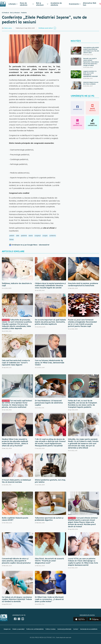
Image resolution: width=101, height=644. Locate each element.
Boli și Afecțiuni (15, 13)
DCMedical (5, 13)
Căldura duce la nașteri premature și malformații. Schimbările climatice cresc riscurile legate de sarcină (50, 286)
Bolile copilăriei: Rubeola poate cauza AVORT (15, 519)
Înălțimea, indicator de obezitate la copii (17, 284)
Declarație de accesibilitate (89, 629)
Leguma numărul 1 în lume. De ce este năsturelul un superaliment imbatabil (90, 74)
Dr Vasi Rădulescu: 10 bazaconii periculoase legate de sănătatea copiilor (49, 403)
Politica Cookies (50, 629)
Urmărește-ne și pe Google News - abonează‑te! (30, 245)
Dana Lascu (8, 28)
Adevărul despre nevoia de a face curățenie (91, 83)
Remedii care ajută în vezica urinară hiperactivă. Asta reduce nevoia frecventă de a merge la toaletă (91, 62)
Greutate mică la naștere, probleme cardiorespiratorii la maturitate (83, 284)
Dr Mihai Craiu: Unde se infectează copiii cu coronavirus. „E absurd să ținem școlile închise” (49, 599)
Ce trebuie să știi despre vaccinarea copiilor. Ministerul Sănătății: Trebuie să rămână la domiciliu (17, 599)
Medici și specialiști (18, 629)
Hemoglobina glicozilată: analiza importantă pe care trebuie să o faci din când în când (91, 50)
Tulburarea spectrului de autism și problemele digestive (49, 519)
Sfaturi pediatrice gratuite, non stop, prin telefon (50, 481)
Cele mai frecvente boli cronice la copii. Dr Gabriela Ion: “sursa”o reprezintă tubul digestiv (16, 363)
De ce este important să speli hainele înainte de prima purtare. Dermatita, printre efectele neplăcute (50, 322)
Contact (76, 629)
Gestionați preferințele (64, 629)
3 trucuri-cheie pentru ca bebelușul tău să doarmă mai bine (16, 481)
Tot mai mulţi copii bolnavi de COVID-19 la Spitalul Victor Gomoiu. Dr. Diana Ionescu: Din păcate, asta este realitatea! (17, 404)
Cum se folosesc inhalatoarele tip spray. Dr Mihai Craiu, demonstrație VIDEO (50, 363)
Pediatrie (24, 13)
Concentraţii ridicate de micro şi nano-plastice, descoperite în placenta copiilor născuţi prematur (16, 561)
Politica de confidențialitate (35, 629)
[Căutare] (100, 4)
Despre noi (7, 629)
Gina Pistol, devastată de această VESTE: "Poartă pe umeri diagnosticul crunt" (49, 561)
